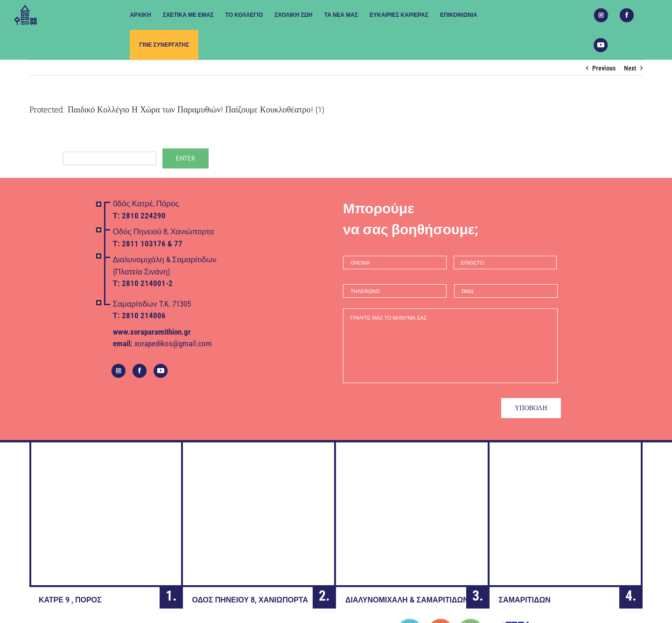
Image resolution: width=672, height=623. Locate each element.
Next (630, 68)
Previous (604, 68)
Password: (93, 158)
